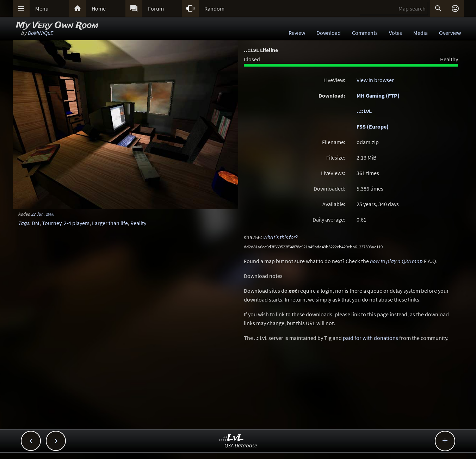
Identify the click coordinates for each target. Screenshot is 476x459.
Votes (395, 33)
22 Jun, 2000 (43, 214)
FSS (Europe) (373, 126)
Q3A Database (241, 445)
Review (297, 33)
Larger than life (110, 223)
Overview (450, 33)
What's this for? (280, 237)
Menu (42, 8)
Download (329, 33)
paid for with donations (370, 338)
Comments (365, 33)
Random (214, 8)
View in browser (375, 80)
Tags (24, 223)
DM (36, 223)
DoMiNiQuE (41, 33)
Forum (156, 8)
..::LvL (364, 111)
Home (99, 8)
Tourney (52, 223)
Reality (138, 223)
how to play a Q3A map (396, 261)
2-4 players (77, 223)
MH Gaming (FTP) (378, 95)
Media (421, 33)
